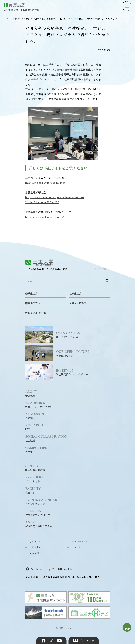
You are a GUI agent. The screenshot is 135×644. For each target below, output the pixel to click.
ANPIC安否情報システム (39, 524)
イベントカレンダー (41, 502)
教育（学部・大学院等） (39, 405)
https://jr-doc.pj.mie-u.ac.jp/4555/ (46, 183)
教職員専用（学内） (36, 313)
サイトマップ (37, 542)
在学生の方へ (77, 294)
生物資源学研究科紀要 (38, 513)
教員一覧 (33, 490)
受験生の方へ (33, 294)
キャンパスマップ (81, 542)
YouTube (59, 641)
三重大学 (39, 263)
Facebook (44, 641)
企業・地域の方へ (79, 303)
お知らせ (16, 18)
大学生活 (36, 449)
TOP (6, 18)
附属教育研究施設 (35, 468)
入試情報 (35, 416)
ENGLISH (101, 269)
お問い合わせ (37, 547)
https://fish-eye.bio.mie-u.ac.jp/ (45, 217)
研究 (34, 427)
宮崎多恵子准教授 (67, 70)
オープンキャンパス (83, 335)
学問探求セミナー (83, 353)
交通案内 (34, 553)
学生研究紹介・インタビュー (83, 372)
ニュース (76, 547)
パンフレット (34, 479)
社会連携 (46, 438)
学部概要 (31, 393)
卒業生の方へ (33, 303)
